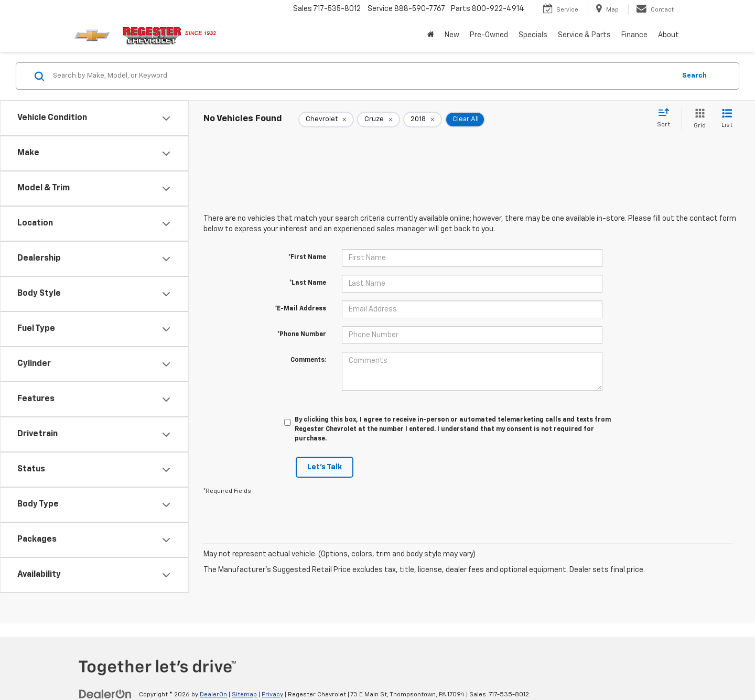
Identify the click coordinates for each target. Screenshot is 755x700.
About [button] (668, 35)
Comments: (308, 360)
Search (694, 76)
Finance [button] (634, 35)
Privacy (272, 695)
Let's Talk (325, 467)
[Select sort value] (667, 119)
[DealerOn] (105, 694)
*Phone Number (302, 335)
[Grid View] (698, 119)
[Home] (431, 35)
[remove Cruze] (379, 120)
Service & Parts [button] (584, 35)
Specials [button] (533, 35)
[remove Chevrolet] (326, 120)
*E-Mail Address (300, 309)
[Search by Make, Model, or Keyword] (363, 76)
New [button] (452, 35)
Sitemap (244, 695)
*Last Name (308, 283)
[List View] (727, 119)
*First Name (307, 257)
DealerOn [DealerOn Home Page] (213, 695)
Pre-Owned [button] (489, 35)
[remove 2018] (423, 120)
